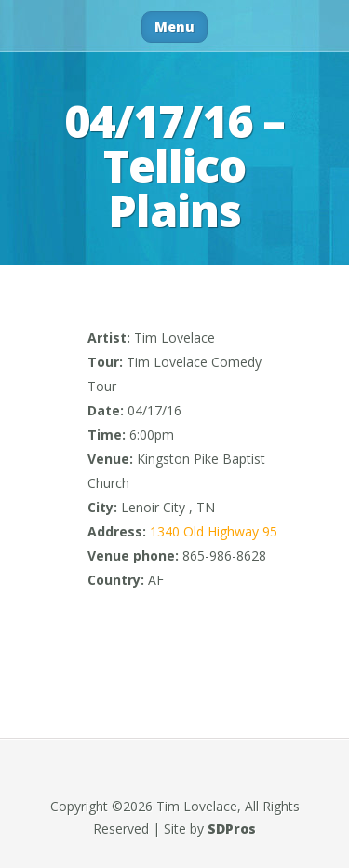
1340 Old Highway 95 (214, 531)
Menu (174, 27)
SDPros (232, 828)
